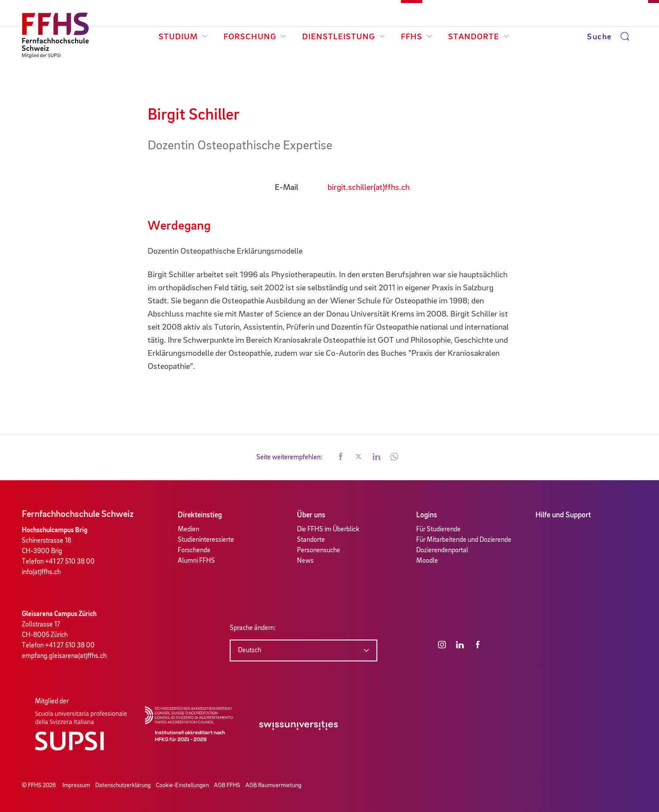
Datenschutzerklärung (123, 785)
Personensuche (319, 551)
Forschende (194, 551)
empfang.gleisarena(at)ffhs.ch (64, 656)
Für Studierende (438, 530)
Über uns (311, 515)
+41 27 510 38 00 (70, 562)
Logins (427, 515)
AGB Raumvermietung (273, 785)
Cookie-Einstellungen (182, 785)
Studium (183, 37)
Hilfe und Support (563, 515)
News (305, 561)
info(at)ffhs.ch (41, 572)
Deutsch (250, 650)
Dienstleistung (344, 37)
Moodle (427, 561)
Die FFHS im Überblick (328, 530)
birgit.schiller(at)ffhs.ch (369, 188)
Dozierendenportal (442, 551)
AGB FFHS (227, 785)
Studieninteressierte (206, 540)
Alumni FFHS (196, 561)
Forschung (255, 37)
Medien (188, 530)
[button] (341, 458)
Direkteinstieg (200, 515)
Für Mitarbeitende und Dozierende (464, 540)
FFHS (417, 37)
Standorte (479, 37)
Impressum (76, 785)
